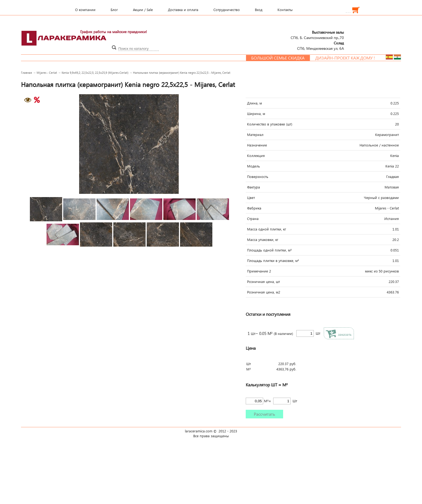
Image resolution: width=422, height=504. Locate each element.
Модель (254, 166)
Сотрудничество (227, 10)
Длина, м (254, 103)
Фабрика (254, 208)
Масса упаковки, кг (263, 240)
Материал (255, 135)
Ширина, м (256, 114)
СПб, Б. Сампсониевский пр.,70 (317, 35)
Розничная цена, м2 (264, 292)
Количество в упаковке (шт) (270, 124)
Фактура (254, 187)
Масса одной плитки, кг (267, 229)
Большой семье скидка (282, 58)
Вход (259, 10)
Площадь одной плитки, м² (269, 250)
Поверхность (258, 177)
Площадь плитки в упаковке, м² (273, 261)
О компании (85, 10)
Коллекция (256, 156)
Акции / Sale (143, 10)
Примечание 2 (259, 271)
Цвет (251, 198)
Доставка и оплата (183, 10)
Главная (27, 73)
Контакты (285, 10)
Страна (253, 219)
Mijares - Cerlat (47, 73)
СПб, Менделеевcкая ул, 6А (321, 45)
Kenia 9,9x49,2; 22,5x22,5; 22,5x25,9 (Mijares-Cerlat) (95, 73)
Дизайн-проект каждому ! (350, 58)
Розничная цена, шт (263, 282)
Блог (114, 10)
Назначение (257, 145)
